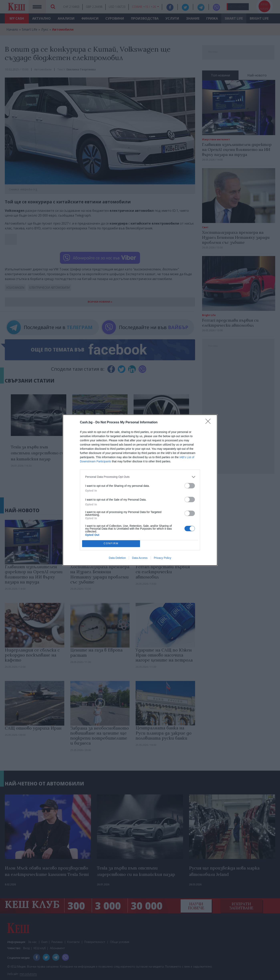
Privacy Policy (163, 558)
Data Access (140, 558)
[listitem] (140, 477)
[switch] (190, 486)
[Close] (209, 423)
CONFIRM (111, 544)
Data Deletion (117, 558)
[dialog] (140, 490)
